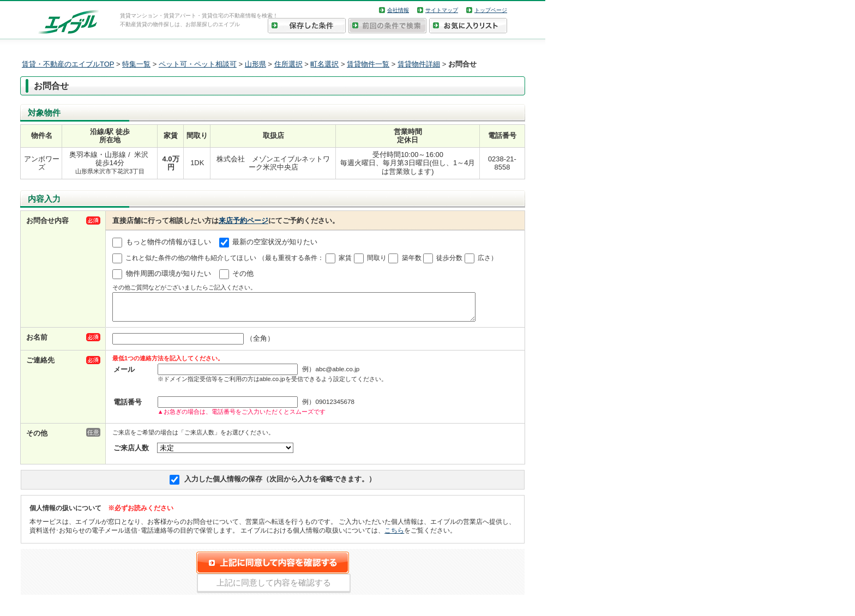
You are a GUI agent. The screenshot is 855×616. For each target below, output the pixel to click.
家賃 (345, 258)
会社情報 (398, 10)
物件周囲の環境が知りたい (168, 274)
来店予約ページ (243, 221)
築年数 (412, 258)
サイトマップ (442, 10)
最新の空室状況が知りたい (275, 242)
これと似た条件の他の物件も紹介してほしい (191, 258)
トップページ (491, 10)
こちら (394, 535)
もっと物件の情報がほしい (168, 242)
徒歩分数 (449, 258)
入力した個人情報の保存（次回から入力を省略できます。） (280, 484)
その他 (243, 274)
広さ (484, 258)
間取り (377, 258)
